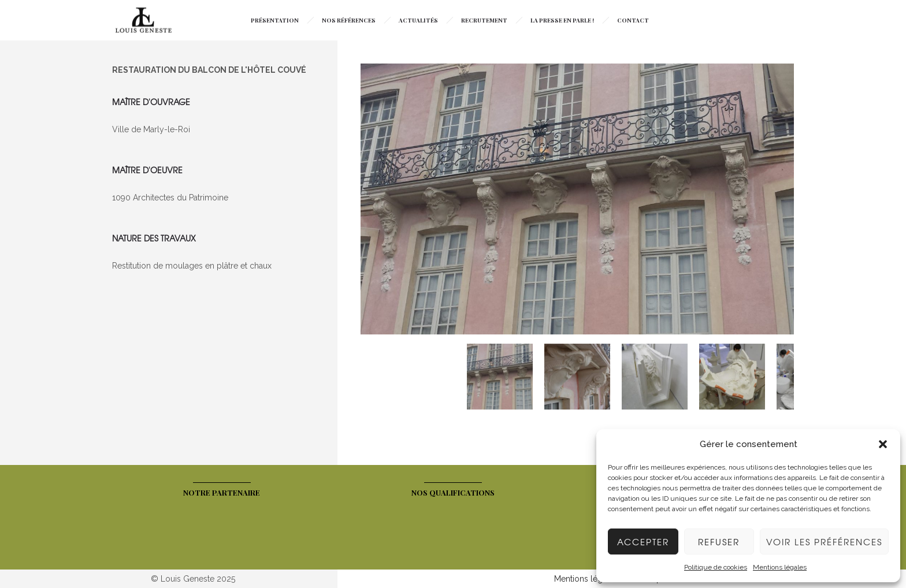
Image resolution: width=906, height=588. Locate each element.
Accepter (643, 542)
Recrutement (484, 20)
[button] (883, 444)
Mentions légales (780, 567)
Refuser (719, 542)
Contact (633, 20)
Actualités (418, 20)
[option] (577, 201)
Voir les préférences (824, 542)
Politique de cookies (716, 567)
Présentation (275, 20)
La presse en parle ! (562, 20)
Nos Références (349, 20)
